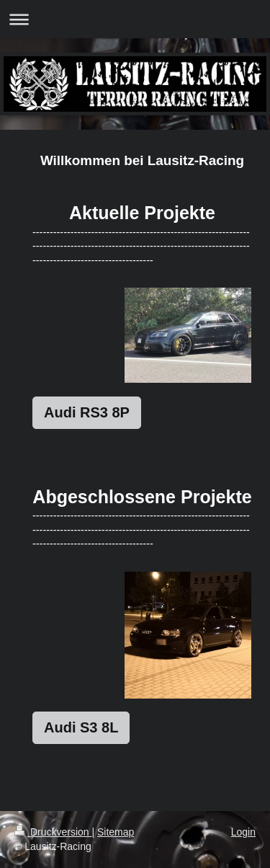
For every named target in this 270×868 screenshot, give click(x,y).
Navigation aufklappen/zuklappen (135, 19)
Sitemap (116, 832)
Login (243, 832)
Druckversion (53, 832)
